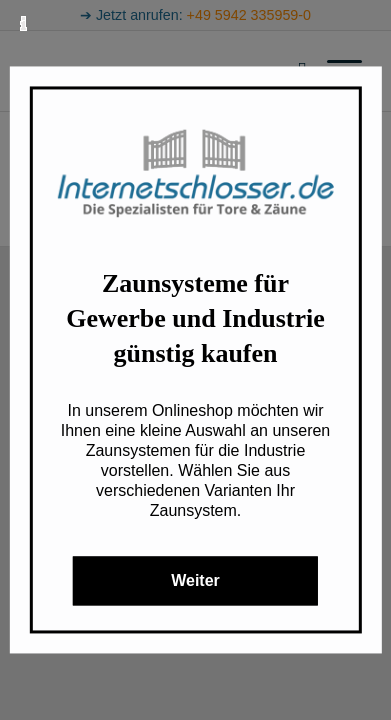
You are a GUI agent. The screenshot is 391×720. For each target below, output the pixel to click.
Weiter (195, 581)
